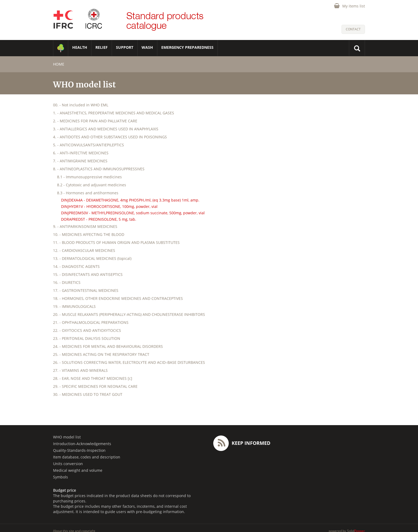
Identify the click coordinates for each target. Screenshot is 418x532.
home (59, 64)
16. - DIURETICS (67, 282)
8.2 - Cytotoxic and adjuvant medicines (92, 185)
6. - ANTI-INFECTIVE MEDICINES (81, 153)
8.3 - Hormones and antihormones (88, 193)
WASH (147, 47)
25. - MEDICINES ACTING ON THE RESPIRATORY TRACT (101, 354)
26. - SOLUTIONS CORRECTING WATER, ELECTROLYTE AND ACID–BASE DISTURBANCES (129, 362)
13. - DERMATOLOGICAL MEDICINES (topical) (92, 258)
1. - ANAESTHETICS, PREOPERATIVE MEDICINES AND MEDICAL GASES (114, 113)
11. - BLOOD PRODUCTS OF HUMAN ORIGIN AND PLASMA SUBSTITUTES (116, 242)
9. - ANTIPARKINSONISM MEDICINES (85, 226)
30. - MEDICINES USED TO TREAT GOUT (88, 394)
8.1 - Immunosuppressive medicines (89, 177)
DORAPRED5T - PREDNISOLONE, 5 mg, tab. (99, 219)
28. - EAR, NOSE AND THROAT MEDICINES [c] (93, 378)
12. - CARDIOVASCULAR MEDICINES (84, 250)
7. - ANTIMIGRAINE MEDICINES (80, 161)
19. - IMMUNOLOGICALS (74, 306)
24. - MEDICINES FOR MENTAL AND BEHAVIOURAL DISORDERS (108, 346)
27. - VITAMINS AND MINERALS (80, 370)
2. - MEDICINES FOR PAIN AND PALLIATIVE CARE (95, 121)
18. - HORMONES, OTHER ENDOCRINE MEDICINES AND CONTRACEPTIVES (118, 298)
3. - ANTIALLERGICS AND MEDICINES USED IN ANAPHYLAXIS (106, 129)
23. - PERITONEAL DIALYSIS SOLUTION (87, 338)
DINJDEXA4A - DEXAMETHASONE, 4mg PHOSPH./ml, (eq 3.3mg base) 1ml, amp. (130, 200)
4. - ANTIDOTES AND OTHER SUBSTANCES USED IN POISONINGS (110, 137)
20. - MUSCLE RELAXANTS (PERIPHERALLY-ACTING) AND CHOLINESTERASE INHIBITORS (129, 314)
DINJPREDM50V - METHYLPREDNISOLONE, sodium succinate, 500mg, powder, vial (133, 213)
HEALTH (80, 47)
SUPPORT (125, 47)
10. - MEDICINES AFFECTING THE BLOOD (89, 234)
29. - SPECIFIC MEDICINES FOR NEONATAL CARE (95, 386)
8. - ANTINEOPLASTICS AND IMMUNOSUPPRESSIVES (99, 169)
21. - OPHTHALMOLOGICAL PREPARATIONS (91, 322)
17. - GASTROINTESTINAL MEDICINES (86, 290)
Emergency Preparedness (187, 47)
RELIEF (102, 47)
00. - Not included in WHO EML (81, 105)
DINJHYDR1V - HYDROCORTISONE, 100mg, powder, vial (109, 206)
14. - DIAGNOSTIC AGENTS (76, 266)
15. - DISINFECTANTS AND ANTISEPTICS (88, 274)
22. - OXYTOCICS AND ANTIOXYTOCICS (87, 330)
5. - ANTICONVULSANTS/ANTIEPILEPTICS (89, 145)
